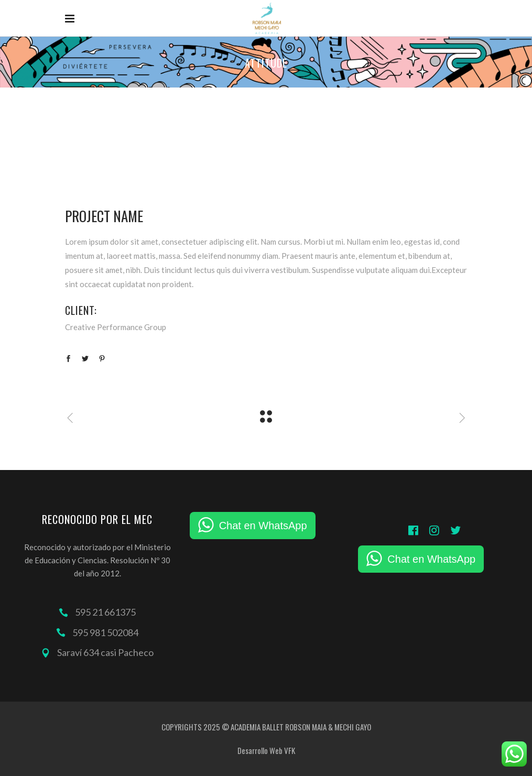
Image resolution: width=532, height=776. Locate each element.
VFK (290, 750)
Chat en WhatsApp (263, 526)
